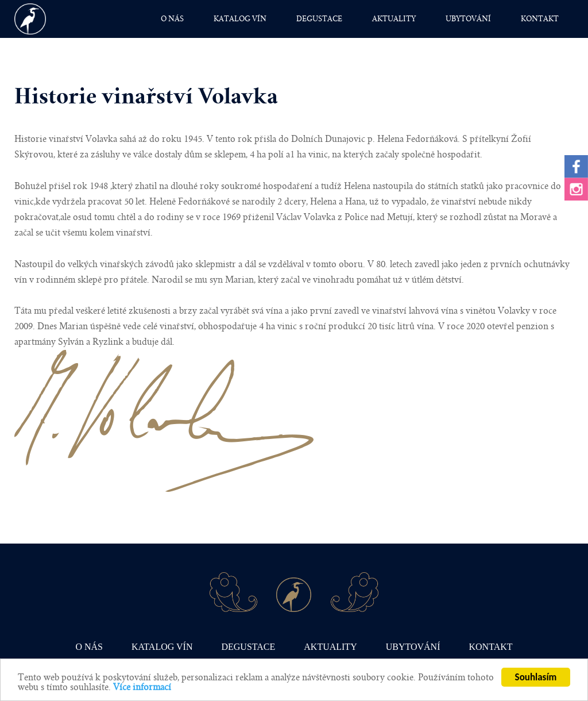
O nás (172, 19)
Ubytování (468, 19)
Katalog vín (240, 19)
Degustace (319, 19)
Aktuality (394, 19)
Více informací (142, 687)
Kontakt (540, 19)
